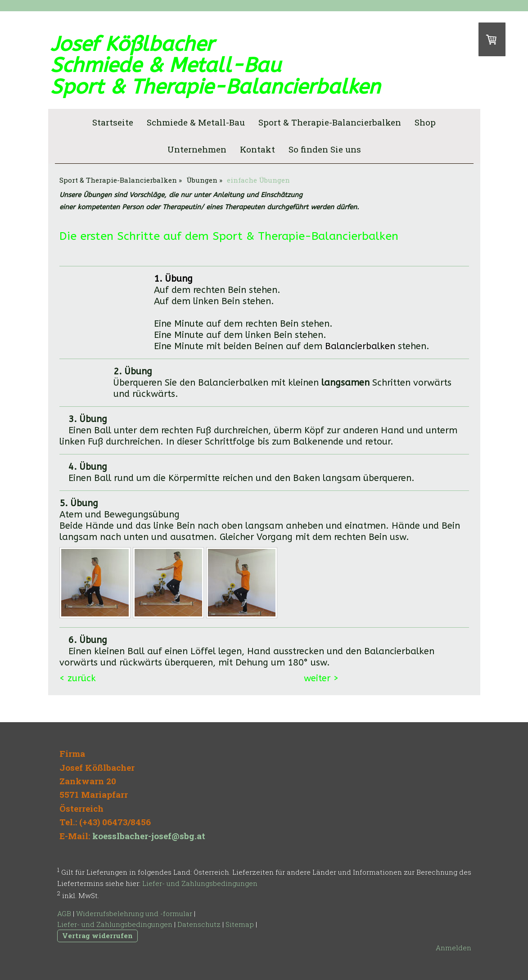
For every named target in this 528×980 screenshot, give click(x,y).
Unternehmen (197, 149)
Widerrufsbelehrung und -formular (134, 913)
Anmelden (454, 948)
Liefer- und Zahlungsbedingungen (200, 883)
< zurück (79, 678)
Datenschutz (199, 924)
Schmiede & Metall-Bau (196, 122)
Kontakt (257, 149)
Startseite (113, 122)
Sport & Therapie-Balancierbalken (330, 122)
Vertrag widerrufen (97, 935)
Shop (425, 122)
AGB (64, 913)
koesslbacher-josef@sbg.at (149, 836)
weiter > (321, 678)
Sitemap (240, 924)
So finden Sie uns (325, 149)
